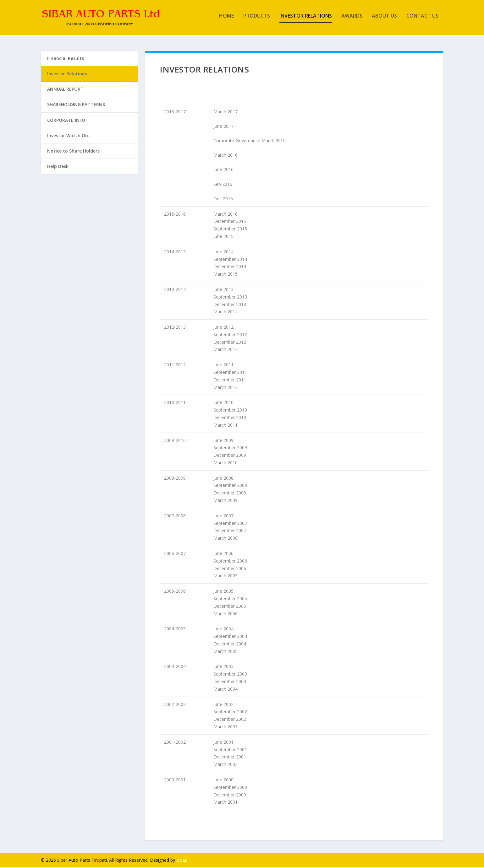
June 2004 (223, 629)
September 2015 (230, 229)
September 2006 (230, 561)
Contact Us (422, 20)
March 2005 (225, 577)
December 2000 (230, 795)
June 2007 (223, 516)
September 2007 (230, 524)
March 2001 (225, 803)
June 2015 (223, 237)
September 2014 (230, 260)
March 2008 (225, 539)
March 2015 (225, 275)
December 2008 (230, 493)
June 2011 (223, 365)
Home (226, 20)
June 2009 (223, 441)
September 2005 (230, 599)
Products (257, 20)
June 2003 (223, 667)
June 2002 (223, 705)
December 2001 (230, 758)
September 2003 (230, 674)
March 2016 (225, 156)
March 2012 (225, 388)
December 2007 (230, 531)
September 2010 (230, 410)
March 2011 (225, 426)
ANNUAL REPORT (65, 90)
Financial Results (66, 59)
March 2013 (225, 350)
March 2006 (225, 614)
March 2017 (225, 112)
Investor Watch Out (69, 136)
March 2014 (225, 312)
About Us (384, 20)
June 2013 (223, 290)
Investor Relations (306, 20)
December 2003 (230, 682)
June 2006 (223, 554)
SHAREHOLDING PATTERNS (76, 105)
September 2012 (230, 335)
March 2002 (225, 765)
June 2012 (223, 328)
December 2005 (230, 607)
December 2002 (230, 720)
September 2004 (230, 637)
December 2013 (230, 305)
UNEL (182, 861)
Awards (352, 20)
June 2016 (223, 170)
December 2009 (230, 456)
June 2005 (223, 592)
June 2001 (223, 743)
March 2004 (225, 690)
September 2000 (230, 788)
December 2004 (230, 644)
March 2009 (225, 501)
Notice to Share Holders (73, 151)
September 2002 (230, 712)
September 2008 (230, 486)
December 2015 (230, 222)
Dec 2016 (223, 199)
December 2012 (230, 343)
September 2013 (230, 297)
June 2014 (223, 252)
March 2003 (225, 727)
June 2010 (223, 403)
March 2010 (225, 463)
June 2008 (223, 479)
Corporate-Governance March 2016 (250, 141)
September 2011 (230, 373)
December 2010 (230, 418)
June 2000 (223, 780)
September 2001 (230, 750)
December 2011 (230, 380)
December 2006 (230, 569)
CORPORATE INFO (66, 121)
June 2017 (223, 127)
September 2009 (230, 448)
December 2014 (230, 267)
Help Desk (58, 167)
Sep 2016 (223, 185)
